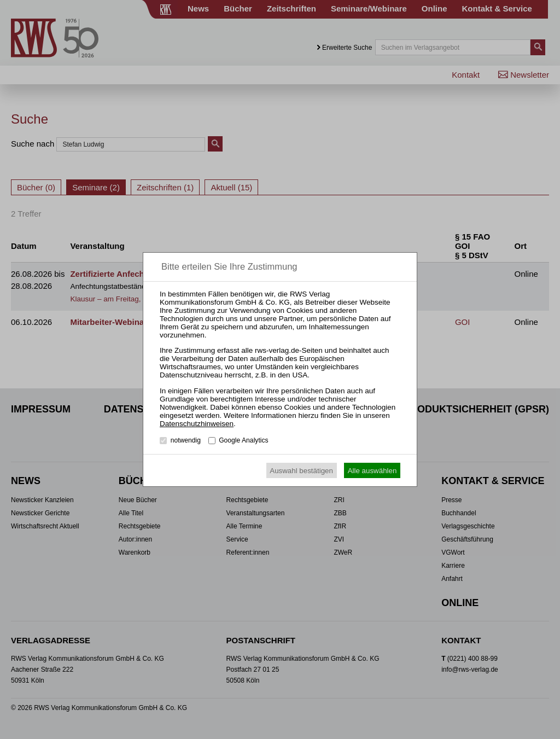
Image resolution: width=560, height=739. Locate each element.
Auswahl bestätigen (301, 471)
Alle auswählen (372, 471)
